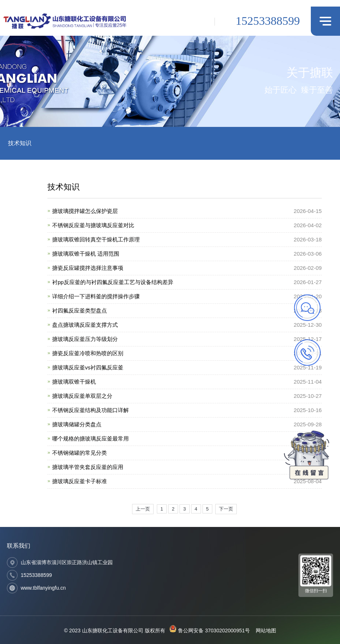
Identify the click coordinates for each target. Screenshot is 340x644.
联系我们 (19, 546)
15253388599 (268, 21)
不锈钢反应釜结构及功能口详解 (90, 410)
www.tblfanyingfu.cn (43, 588)
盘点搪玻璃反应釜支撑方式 (85, 325)
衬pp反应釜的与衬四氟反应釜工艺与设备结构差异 (113, 282)
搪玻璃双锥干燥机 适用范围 (86, 254)
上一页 (143, 509)
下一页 (226, 509)
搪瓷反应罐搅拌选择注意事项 (88, 268)
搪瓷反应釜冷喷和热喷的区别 (88, 353)
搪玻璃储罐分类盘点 (77, 424)
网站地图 (266, 631)
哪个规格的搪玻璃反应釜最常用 (90, 439)
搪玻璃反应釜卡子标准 (80, 481)
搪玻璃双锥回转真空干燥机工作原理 (96, 239)
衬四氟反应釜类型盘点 (80, 311)
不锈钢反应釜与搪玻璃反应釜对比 (93, 225)
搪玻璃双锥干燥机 (74, 382)
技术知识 (20, 143)
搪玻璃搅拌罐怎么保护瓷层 (85, 211)
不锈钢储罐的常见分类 (80, 453)
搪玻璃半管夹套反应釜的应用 (88, 467)
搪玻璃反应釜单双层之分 (82, 396)
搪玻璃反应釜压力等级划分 (85, 339)
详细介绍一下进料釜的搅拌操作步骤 (96, 296)
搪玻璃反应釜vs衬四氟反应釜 (88, 367)
